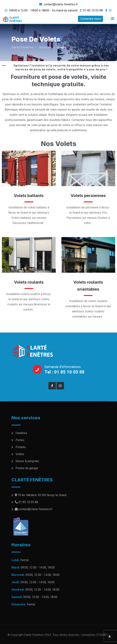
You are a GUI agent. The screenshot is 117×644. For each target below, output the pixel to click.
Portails (21, 447)
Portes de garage (27, 468)
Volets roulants (29, 282)
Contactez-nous (90, 19)
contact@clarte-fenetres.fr (61, 4)
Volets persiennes (88, 196)
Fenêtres (21, 433)
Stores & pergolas (27, 461)
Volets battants (29, 196)
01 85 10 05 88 (93, 10)
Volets (20, 454)
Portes (20, 440)
